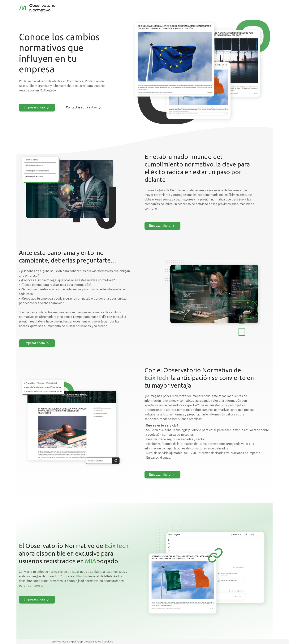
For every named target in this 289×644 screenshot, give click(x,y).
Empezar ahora (37, 108)
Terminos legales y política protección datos (76, 642)
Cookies (108, 642)
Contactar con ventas (84, 108)
